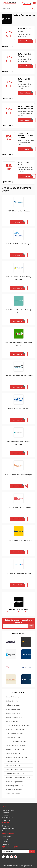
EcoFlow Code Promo (13, 701)
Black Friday (27, 3)
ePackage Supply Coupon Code (16, 757)
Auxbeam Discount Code (14, 717)
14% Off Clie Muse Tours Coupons (18, 508)
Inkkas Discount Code (13, 765)
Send (31, 626)
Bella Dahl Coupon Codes (14, 782)
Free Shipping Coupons (9, 828)
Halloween (5, 844)
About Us (5, 815)
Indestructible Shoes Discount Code (17, 725)
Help (4, 807)
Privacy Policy (6, 820)
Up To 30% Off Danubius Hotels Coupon (18, 376)
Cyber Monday (7, 837)
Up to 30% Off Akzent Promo (19, 409)
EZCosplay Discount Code (14, 733)
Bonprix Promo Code (12, 709)
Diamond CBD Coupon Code (15, 729)
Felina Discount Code (12, 753)
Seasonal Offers (8, 833)
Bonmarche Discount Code (14, 749)
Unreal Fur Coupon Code (14, 770)
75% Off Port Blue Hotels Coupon (19, 244)
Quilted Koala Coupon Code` (15, 774)
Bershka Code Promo (13, 713)
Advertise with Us (7, 818)
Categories (5, 826)
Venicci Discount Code (13, 737)
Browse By (6, 822)
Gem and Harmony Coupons (15, 745)
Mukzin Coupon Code (12, 721)
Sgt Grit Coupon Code (13, 761)
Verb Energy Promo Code (14, 786)
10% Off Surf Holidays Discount (18, 211)
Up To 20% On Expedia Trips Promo (19, 541)
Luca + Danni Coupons (13, 794)
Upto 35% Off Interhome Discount (19, 573)
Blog (3, 831)
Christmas (5, 842)
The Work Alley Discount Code (15, 741)
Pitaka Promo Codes (12, 705)
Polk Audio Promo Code (13, 790)
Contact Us (5, 813)
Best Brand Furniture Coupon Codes (18, 778)
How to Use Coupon (8, 810)
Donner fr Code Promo (13, 697)
